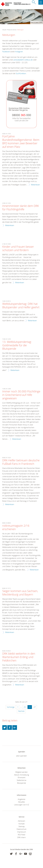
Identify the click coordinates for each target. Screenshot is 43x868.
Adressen (21, 821)
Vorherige (11, 707)
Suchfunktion (21, 73)
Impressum (22, 832)
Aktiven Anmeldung (21, 775)
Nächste (21, 711)
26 (30, 707)
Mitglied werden (21, 772)
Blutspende (22, 783)
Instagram (19, 52)
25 (25, 707)
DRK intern (21, 837)
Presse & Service (12, 30)
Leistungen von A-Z (22, 805)
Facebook (6, 52)
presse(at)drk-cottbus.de (23, 60)
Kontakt (22, 824)
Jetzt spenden (22, 756)
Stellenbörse (21, 780)
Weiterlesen (35, 185)
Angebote (21, 799)
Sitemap (22, 826)
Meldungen (20, 30)
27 (35, 707)
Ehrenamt (22, 777)
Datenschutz (21, 829)
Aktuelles (21, 802)
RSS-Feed (21, 835)
